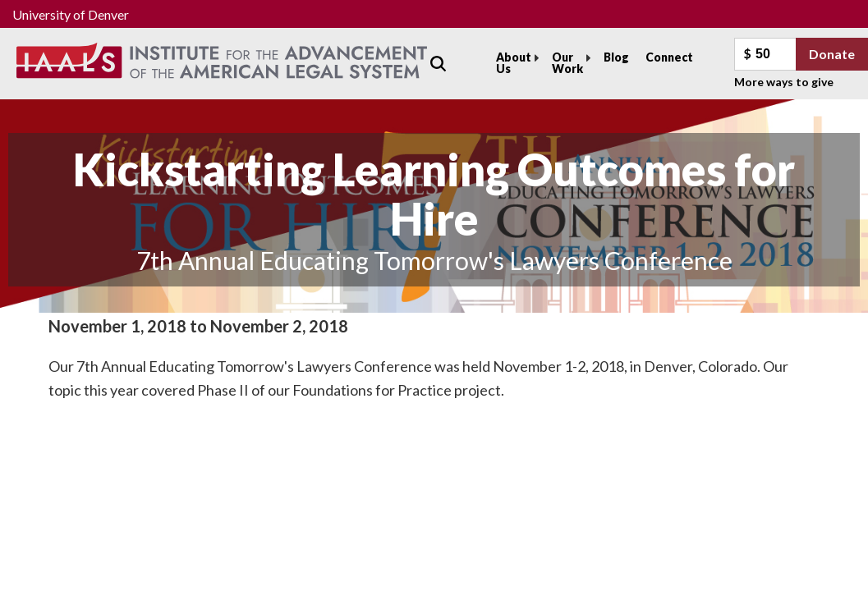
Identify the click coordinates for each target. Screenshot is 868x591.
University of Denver (71, 14)
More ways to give (784, 82)
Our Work (567, 63)
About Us (514, 63)
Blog (616, 57)
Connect (669, 57)
